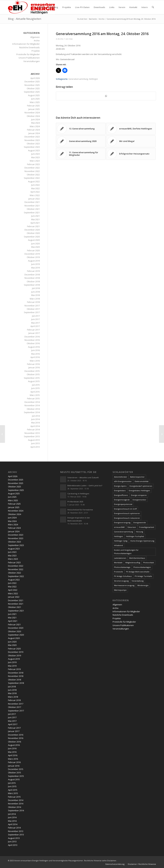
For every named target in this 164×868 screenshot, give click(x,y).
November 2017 (32, 306)
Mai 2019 (35, 268)
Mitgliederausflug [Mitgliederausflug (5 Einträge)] (133, 563)
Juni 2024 (35, 119)
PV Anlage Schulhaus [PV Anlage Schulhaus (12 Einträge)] (123, 576)
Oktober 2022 (33, 175)
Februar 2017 (33, 330)
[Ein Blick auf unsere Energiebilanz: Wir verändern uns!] (2, 434)
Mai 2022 (35, 188)
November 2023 (32, 140)
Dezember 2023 (32, 137)
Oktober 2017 (33, 309)
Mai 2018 (35, 295)
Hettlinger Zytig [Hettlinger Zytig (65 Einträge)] (121, 541)
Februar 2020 (33, 250)
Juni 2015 (35, 388)
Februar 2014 (33, 429)
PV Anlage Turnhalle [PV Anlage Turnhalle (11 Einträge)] (143, 576)
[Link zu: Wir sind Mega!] (131, 141)
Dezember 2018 (32, 275)
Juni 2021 (35, 216)
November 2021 (32, 206)
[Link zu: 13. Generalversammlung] (81, 129)
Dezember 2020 (32, 230)
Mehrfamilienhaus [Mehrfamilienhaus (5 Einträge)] (137, 558)
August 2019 (34, 261)
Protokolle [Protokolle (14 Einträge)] (119, 572)
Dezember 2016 (32, 337)
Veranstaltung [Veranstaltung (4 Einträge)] (138, 581)
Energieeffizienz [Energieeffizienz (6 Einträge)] (121, 495)
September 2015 (32, 378)
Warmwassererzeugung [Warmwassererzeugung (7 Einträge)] (124, 585)
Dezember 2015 (32, 371)
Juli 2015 (36, 385)
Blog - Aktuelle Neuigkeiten (25, 19)
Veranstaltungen (32, 61)
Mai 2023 (35, 157)
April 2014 (35, 426)
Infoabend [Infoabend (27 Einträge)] (118, 545)
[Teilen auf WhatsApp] (106, 96)
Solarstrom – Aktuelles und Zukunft (83, 477)
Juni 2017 (35, 319)
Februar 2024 (33, 130)
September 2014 (32, 412)
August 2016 (34, 347)
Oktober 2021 (33, 209)
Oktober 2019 (33, 257)
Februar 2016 (33, 364)
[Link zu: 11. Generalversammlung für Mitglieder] (81, 154)
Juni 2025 (35, 99)
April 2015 (35, 392)
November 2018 (32, 278)
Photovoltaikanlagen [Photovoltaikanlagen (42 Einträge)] (142, 567)
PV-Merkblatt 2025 (75, 502)
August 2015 (34, 381)
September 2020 (32, 237)
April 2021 (35, 223)
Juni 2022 (35, 185)
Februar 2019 (33, 271)
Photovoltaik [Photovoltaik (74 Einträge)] (149, 563)
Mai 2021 (35, 219)
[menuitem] (41, 7)
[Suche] (153, 7)
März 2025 (35, 102)
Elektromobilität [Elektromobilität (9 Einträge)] (142, 481)
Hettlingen (93, 79)
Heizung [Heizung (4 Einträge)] (139, 532)
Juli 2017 (36, 316)
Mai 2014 (35, 423)
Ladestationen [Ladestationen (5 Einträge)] (120, 558)
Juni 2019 (35, 264)
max (71, 39)
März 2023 (35, 161)
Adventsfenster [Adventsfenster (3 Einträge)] (121, 477)
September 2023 (32, 147)
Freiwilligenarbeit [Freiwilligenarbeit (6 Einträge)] (147, 527)
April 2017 (35, 326)
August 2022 (34, 181)
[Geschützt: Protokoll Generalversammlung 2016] (162, 434)
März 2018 (35, 299)
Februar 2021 (33, 226)
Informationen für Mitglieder (26, 44)
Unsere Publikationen (29, 58)
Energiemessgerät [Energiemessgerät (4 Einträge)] (122, 500)
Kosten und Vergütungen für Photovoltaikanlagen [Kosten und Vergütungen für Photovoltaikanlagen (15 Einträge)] (126, 552)
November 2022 (32, 171)
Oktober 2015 (33, 374)
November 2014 (32, 405)
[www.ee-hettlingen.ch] (31, 7)
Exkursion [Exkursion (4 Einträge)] (132, 527)
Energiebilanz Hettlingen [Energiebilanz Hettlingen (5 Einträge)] (139, 491)
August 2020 (34, 240)
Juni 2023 (35, 154)
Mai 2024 (35, 123)
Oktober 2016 (33, 343)
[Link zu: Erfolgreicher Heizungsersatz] (131, 154)
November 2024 (32, 113)
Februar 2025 (33, 106)
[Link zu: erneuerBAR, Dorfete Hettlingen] (131, 129)
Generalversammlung (78, 79)
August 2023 (34, 150)
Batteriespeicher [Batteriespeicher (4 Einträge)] (137, 477)
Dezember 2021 (32, 202)
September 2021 (32, 212)
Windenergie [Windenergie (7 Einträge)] (143, 585)
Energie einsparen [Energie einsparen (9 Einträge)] (139, 495)
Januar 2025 (34, 109)
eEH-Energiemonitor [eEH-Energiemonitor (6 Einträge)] (123, 481)
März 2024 (35, 126)
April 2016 (35, 357)
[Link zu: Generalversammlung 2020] (81, 141)
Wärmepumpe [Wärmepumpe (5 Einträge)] (120, 590)
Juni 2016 (35, 350)
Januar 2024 (34, 133)
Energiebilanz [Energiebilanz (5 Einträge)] (120, 491)
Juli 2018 (36, 288)
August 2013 (34, 440)
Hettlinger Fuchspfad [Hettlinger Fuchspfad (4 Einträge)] (135, 536)
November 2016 (32, 340)
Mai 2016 (35, 354)
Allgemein (35, 37)
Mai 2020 (35, 247)
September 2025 (32, 92)
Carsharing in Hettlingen (78, 494)
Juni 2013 (35, 443)
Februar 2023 (33, 164)
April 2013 (35, 447)
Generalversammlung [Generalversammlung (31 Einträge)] (123, 532)
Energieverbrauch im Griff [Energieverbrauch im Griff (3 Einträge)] (125, 509)
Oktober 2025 (33, 88)
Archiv (61, 39)
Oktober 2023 (33, 144)
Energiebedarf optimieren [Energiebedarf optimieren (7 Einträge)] (141, 486)
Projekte (36, 51)
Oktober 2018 (33, 281)
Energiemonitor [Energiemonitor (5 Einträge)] (139, 500)
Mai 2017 (35, 323)
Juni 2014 (35, 419)
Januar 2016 (34, 367)
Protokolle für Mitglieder (28, 54)
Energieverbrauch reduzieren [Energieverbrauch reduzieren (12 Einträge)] (127, 518)
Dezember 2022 (32, 168)
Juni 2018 (35, 292)
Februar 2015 (33, 398)
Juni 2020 (35, 244)
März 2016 (35, 361)
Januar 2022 (34, 199)
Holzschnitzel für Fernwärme (80, 510)
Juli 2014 (36, 416)
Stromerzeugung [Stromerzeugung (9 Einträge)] (121, 581)
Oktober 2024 (33, 116)
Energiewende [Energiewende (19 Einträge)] (140, 522)
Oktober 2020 (33, 233)
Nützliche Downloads (29, 47)
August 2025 (34, 95)
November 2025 (32, 85)
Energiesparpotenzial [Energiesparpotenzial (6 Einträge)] (123, 504)
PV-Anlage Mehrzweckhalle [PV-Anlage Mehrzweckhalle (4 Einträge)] (138, 572)
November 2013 (32, 433)
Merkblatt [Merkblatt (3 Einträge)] (118, 563)
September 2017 (32, 312)
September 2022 (32, 178)
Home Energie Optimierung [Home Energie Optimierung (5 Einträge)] (142, 541)
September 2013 (32, 436)
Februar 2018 (33, 302)
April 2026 (35, 78)
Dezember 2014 (32, 402)
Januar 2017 (34, 333)
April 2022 (35, 192)
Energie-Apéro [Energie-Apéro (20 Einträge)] (120, 486)
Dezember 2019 (32, 254)
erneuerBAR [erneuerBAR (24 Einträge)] (119, 527)
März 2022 (35, 195)
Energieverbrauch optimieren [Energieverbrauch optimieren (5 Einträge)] (127, 513)
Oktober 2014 (33, 409)
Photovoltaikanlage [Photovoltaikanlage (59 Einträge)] (122, 567)
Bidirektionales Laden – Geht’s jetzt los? (85, 486)
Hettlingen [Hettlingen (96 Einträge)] (119, 536)
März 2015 (35, 395)
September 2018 (32, 285)
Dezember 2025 (32, 81)
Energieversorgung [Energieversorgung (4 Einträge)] (122, 522)
